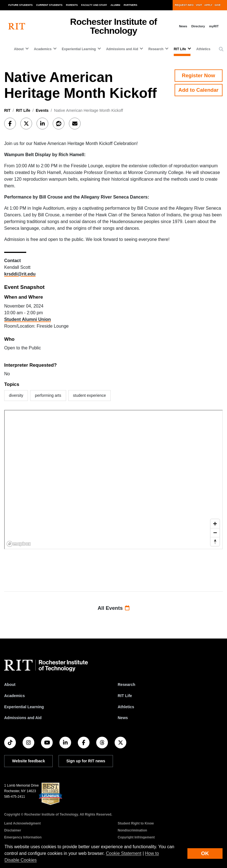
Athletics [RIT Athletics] (126, 707)
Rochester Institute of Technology (113, 26)
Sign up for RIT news (86, 761)
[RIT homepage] (17, 26)
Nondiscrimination (132, 830)
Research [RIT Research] (126, 685)
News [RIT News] (123, 718)
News (183, 26)
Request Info (184, 5)
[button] (221, 49)
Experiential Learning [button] (79, 49)
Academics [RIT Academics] (15, 696)
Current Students (49, 5)
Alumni (115, 5)
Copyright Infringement (136, 837)
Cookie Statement (124, 853)
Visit (199, 5)
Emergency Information (23, 837)
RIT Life (23, 110)
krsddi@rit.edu (20, 274)
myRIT (214, 26)
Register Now (198, 75)
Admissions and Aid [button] (122, 49)
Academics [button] (43, 49)
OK (205, 853)
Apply (208, 5)
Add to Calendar (199, 90)
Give (218, 5)
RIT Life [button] (180, 49)
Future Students (20, 5)
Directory (198, 26)
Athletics (203, 49)
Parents (72, 5)
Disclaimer (13, 830)
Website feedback (28, 761)
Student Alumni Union (27, 319)
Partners (131, 5)
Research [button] (156, 49)
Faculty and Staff (94, 5)
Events (42, 110)
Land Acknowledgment (22, 823)
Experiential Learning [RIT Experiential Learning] (24, 707)
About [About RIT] (10, 685)
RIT (7, 110)
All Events (113, 608)
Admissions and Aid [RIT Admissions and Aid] (23, 718)
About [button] (19, 49)
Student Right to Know (136, 823)
